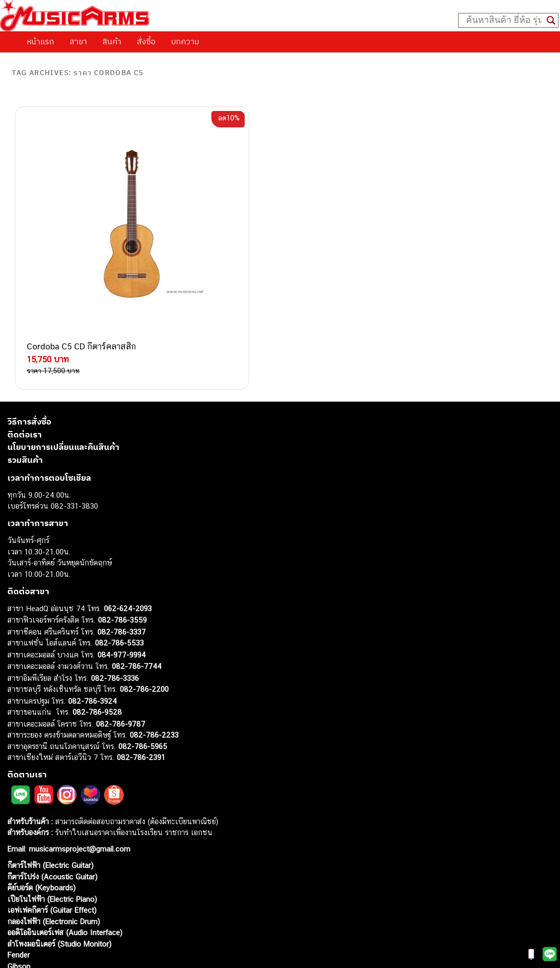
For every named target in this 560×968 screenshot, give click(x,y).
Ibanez (19, 906)
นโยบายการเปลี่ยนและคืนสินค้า (63, 376)
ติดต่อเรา (25, 363)
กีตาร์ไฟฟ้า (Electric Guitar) (50, 794)
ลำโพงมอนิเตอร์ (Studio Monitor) (59, 872)
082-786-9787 (121, 652)
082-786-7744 (137, 595)
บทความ (185, 41)
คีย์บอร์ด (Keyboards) (42, 816)
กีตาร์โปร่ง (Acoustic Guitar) (52, 805)
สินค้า (112, 41)
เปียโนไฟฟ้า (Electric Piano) (52, 827)
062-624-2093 (128, 537)
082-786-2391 (141, 686)
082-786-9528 (97, 641)
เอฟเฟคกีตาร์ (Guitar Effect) (52, 839)
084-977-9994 (122, 583)
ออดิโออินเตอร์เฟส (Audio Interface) (65, 861)
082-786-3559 (122, 549)
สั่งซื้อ (146, 41)
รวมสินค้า (25, 388)
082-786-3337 (122, 560)
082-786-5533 (119, 572)
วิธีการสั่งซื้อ (29, 350)
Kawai (17, 917)
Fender (19, 884)
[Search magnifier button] (551, 20)
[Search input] (504, 20)
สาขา (78, 41)
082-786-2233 (154, 664)
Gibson (19, 895)
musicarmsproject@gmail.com (78, 778)
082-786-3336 (115, 606)
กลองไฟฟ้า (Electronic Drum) (54, 850)
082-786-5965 (143, 675)
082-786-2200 (144, 618)
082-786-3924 (93, 629)
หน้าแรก (41, 41)
